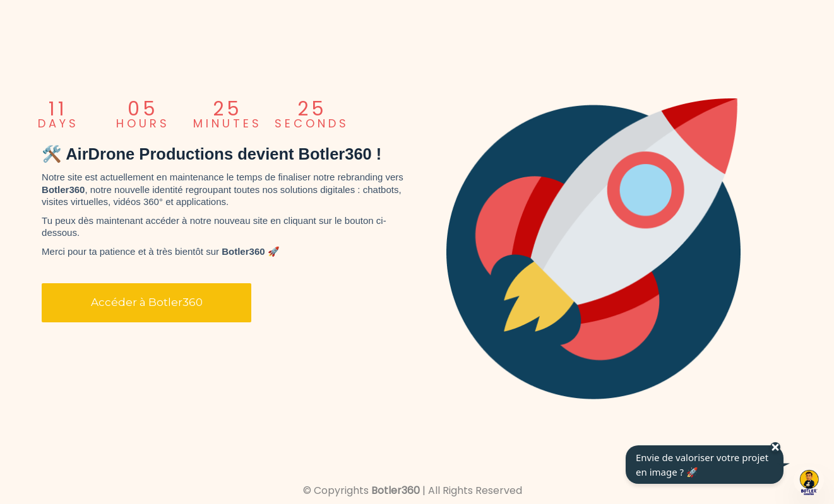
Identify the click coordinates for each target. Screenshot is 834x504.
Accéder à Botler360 (147, 302)
